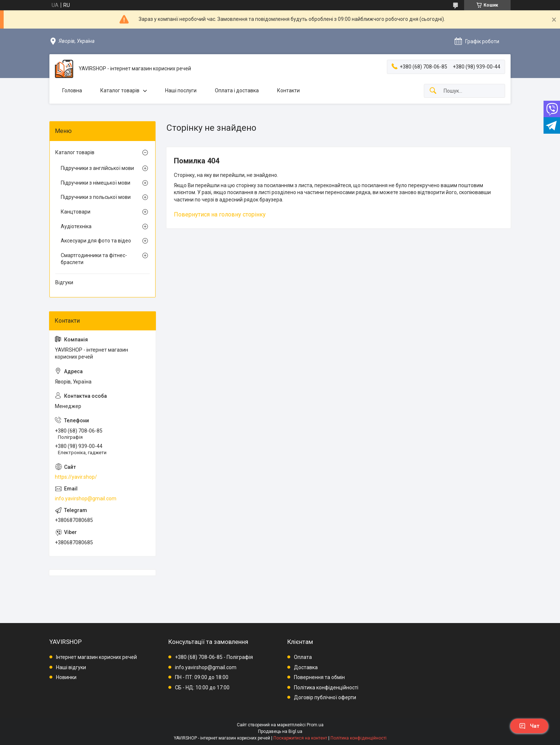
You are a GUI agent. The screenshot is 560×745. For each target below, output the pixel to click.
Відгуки (64, 282)
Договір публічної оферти (325, 697)
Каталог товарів (120, 90)
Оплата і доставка (237, 90)
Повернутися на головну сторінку (220, 214)
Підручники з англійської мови (97, 168)
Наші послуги (181, 90)
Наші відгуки (71, 667)
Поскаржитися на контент (300, 738)
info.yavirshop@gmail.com (86, 498)
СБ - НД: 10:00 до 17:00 (202, 687)
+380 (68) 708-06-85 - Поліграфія (214, 657)
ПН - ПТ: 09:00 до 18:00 (202, 677)
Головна (72, 90)
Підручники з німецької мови (96, 183)
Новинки (66, 677)
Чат (529, 726)
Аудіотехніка (76, 226)
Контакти (288, 90)
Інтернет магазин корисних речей (96, 657)
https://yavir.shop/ (76, 477)
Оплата (303, 657)
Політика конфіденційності (326, 687)
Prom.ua (315, 725)
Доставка (306, 667)
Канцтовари (76, 212)
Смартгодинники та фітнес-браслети (94, 259)
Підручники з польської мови (96, 197)
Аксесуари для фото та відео (96, 241)
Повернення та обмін (319, 677)
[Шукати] (433, 91)
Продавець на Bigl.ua (280, 731)
